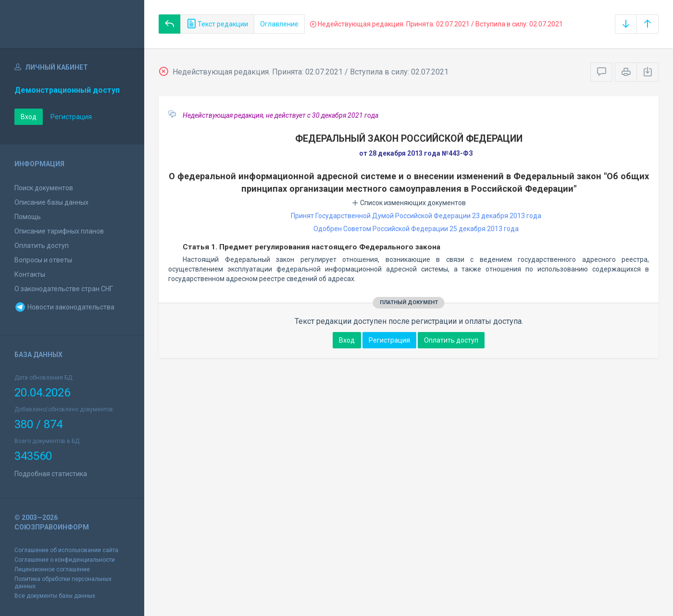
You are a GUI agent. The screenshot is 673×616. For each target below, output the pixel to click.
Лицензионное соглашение (52, 569)
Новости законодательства (64, 307)
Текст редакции (217, 24)
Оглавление (279, 24)
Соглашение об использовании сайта (66, 550)
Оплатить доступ (42, 246)
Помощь (28, 217)
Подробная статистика (51, 474)
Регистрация (71, 117)
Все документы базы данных (55, 596)
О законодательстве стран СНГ (64, 289)
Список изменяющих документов (409, 203)
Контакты (30, 274)
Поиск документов (44, 188)
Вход (29, 117)
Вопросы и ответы (43, 260)
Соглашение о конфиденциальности (65, 560)
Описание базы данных (51, 202)
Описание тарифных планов (59, 231)
